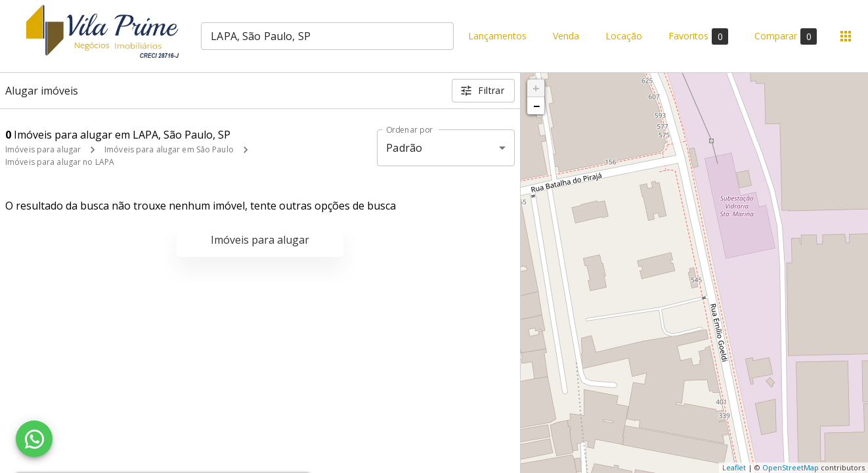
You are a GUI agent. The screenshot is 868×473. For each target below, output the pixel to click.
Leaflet (734, 467)
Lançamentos (497, 36)
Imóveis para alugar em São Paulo (169, 149)
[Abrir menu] (846, 36)
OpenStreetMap (791, 467)
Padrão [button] (404, 148)
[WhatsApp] (34, 439)
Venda (566, 36)
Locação (624, 36)
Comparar (786, 36)
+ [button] (536, 88)
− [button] (536, 106)
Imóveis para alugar (43, 149)
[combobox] (327, 36)
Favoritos (698, 36)
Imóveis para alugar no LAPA (60, 162)
